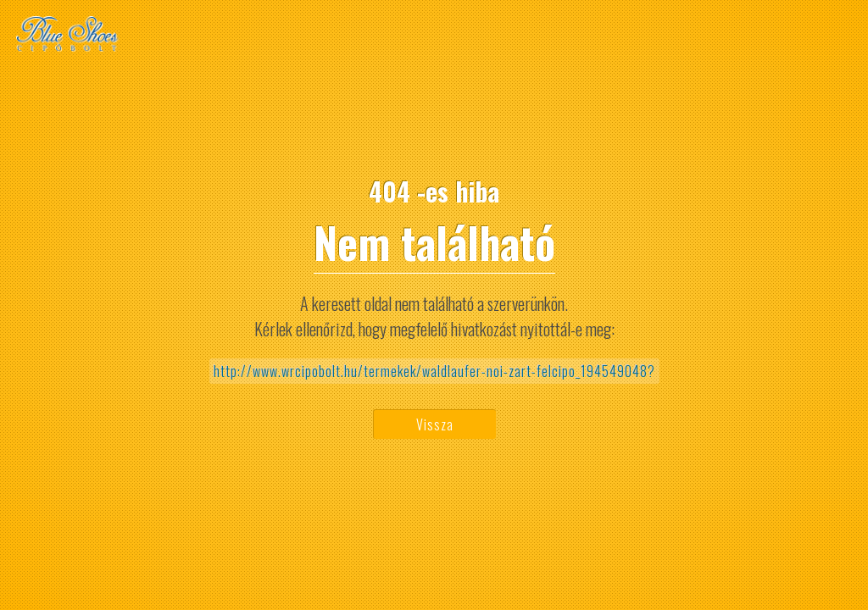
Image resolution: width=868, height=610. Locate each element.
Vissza (435, 424)
